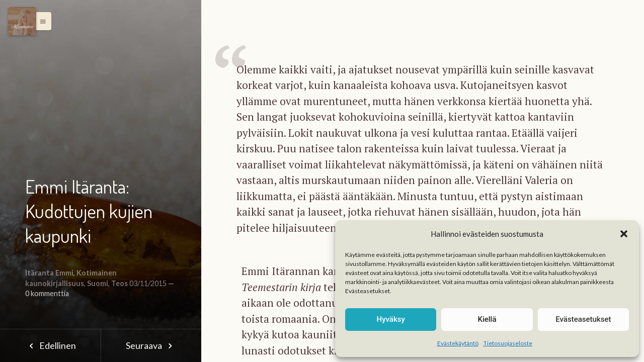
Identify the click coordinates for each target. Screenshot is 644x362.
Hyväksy (391, 319)
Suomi (98, 283)
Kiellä (487, 319)
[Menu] (22, 21)
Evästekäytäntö (458, 343)
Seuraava (151, 345)
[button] (624, 234)
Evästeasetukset (583, 319)
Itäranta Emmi (49, 273)
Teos (119, 283)
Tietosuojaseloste (508, 343)
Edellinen (50, 345)
